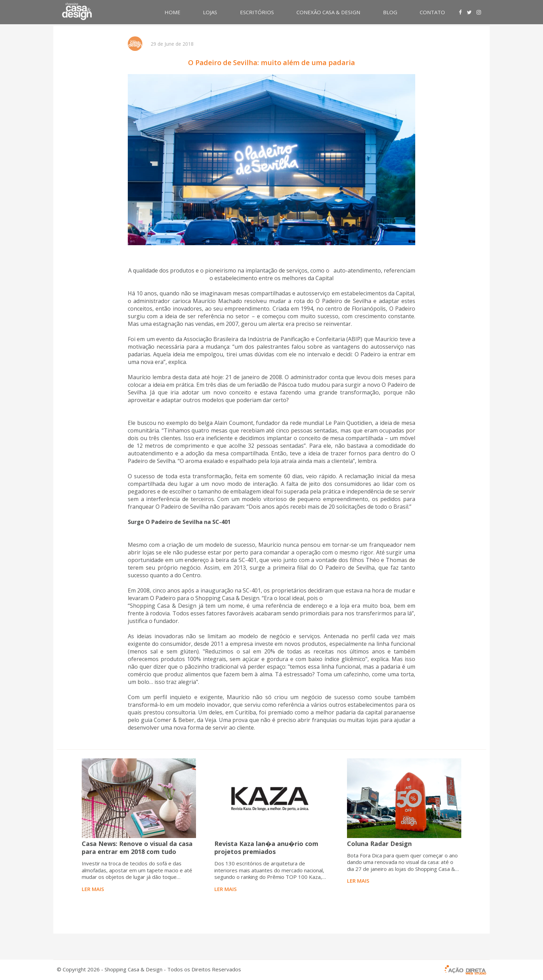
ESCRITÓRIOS (257, 12)
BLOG (390, 12)
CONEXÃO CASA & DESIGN (328, 12)
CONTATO (432, 12)
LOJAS (210, 12)
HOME (172, 12)
